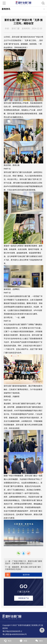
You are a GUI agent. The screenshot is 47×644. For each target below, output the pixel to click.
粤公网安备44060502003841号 (15, 634)
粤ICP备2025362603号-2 (12, 631)
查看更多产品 (24, 598)
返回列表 (26, 575)
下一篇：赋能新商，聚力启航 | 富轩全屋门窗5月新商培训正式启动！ (23, 568)
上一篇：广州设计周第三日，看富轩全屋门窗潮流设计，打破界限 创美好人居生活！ (23, 562)
